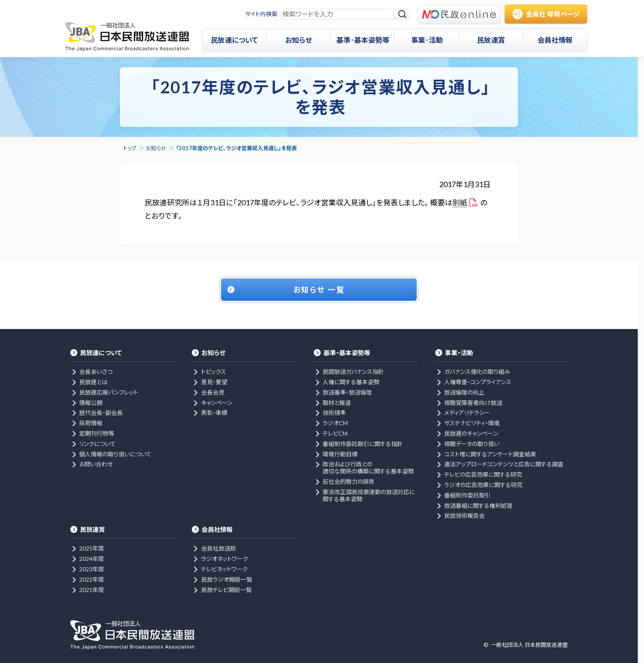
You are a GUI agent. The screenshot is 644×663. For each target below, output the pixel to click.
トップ (130, 148)
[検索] (403, 14)
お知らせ (156, 148)
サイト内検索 (261, 14)
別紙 (460, 202)
